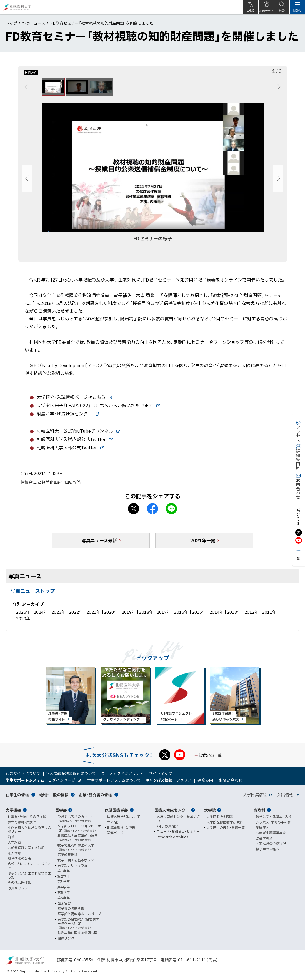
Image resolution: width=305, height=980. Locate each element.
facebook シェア (152, 512)
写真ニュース (34, 23)
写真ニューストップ (33, 594)
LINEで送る (171, 512)
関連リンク (66, 938)
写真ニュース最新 (99, 544)
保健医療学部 (116, 810)
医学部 (61, 810)
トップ (11, 23)
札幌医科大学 (17, 7)
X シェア (134, 512)
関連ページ (115, 833)
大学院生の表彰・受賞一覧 (226, 827)
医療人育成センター (172, 810)
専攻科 (259, 810)
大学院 (210, 810)
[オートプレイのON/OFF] (31, 73)
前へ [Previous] (27, 88)
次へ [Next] (278, 88)
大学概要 (13, 810)
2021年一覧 (203, 544)
